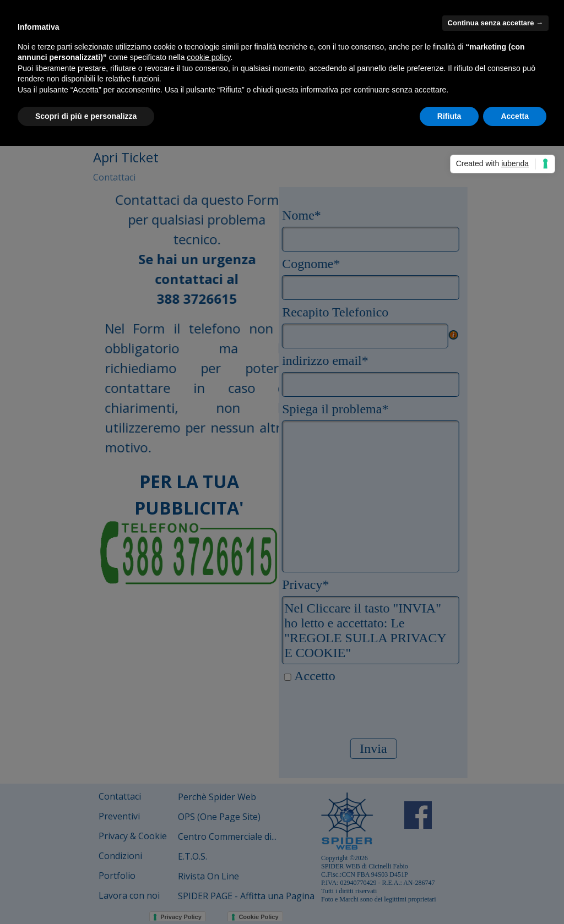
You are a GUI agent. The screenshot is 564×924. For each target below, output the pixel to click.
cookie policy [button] (208, 57)
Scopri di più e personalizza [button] (86, 116)
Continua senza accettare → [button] (495, 23)
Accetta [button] (515, 116)
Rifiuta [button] (449, 116)
